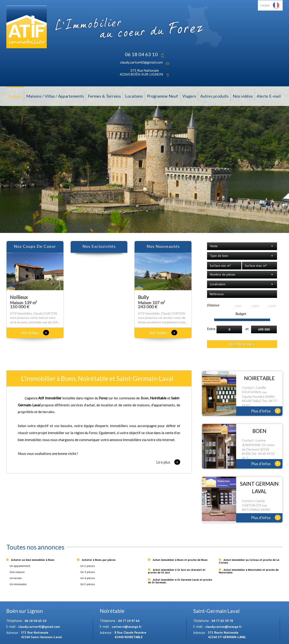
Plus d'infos (266, 411)
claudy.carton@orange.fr (223, 627)
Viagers (189, 96)
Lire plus (168, 462)
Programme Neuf (162, 96)
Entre (211, 329)
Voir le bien (35, 333)
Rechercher (242, 344)
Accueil (15, 96)
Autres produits (214, 96)
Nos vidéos (243, 96)
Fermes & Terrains (104, 96)
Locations (134, 96)
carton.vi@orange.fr (127, 627)
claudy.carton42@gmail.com (141, 62)
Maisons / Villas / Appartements (55, 96)
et (247, 329)
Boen (145, 398)
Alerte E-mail (269, 96)
